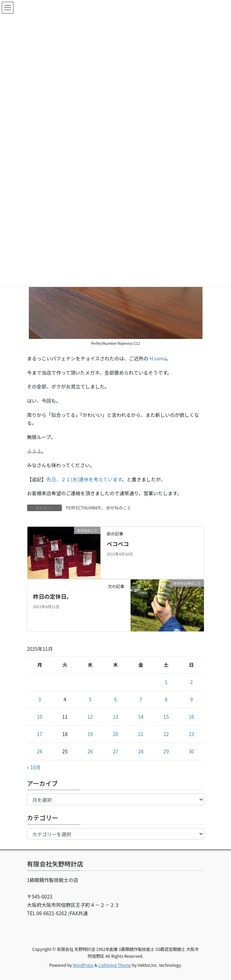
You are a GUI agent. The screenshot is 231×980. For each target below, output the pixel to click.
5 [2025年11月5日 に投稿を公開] (90, 699)
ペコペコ (118, 544)
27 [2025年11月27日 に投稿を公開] (116, 751)
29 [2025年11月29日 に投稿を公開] (166, 751)
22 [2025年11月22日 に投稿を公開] (166, 734)
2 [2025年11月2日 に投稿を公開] (191, 682)
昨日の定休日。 (52, 596)
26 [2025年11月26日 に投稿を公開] (90, 751)
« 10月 (34, 767)
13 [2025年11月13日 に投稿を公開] (116, 717)
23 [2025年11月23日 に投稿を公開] (191, 734)
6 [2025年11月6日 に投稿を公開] (116, 699)
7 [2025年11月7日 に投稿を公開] (141, 699)
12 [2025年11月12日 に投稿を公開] (90, 717)
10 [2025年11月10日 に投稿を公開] (40, 717)
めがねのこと (119, 507)
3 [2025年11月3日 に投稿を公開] (40, 699)
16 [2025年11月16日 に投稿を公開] (191, 717)
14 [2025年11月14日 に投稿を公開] (141, 717)
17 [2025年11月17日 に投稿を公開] (40, 734)
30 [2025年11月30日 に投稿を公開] (191, 751)
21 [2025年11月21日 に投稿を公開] (141, 734)
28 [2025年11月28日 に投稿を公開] (141, 751)
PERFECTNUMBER (83, 507)
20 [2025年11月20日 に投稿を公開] (116, 734)
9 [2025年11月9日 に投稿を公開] (191, 699)
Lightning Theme (115, 965)
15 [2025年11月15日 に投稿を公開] (166, 717)
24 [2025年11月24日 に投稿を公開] (40, 751)
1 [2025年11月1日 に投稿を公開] (166, 682)
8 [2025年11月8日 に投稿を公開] (166, 699)
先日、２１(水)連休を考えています (84, 479)
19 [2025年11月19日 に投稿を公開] (90, 734)
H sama (158, 358)
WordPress (83, 965)
